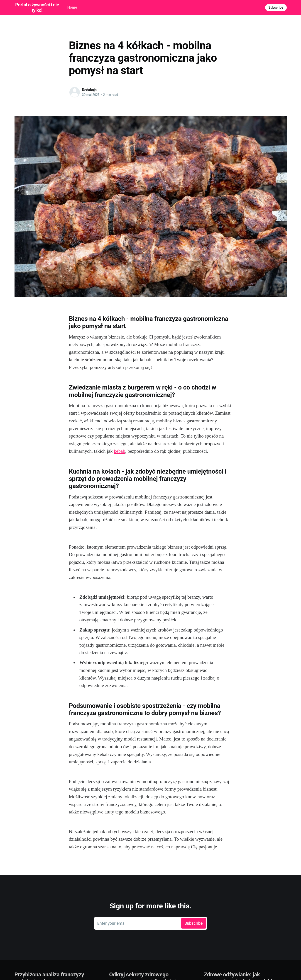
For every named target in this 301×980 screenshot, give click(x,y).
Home (72, 7)
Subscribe (276, 7)
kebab (120, 451)
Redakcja (89, 90)
